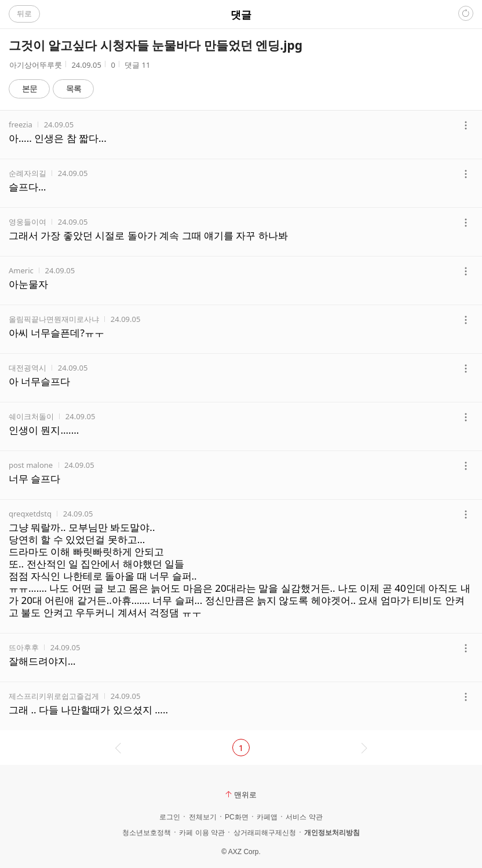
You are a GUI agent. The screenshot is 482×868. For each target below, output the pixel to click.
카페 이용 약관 (202, 833)
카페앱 (267, 817)
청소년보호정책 (147, 833)
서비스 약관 (304, 817)
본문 (30, 88)
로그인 (170, 817)
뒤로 (24, 13)
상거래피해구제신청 (265, 833)
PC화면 (237, 817)
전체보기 (203, 817)
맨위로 (241, 794)
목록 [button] (74, 88)
